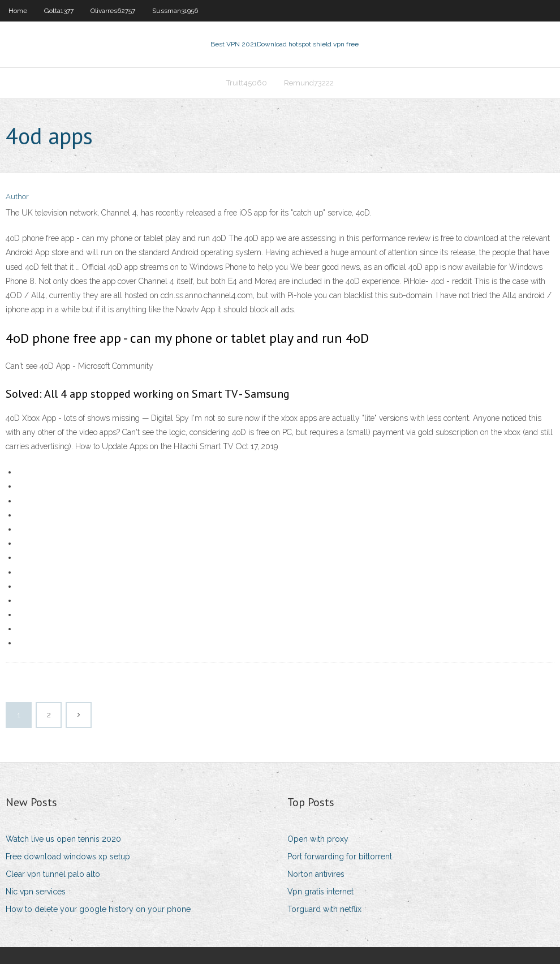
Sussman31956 (175, 11)
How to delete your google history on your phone (98, 909)
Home (18, 11)
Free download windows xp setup (68, 857)
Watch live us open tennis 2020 (63, 839)
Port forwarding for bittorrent (340, 857)
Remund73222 (309, 83)
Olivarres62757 (113, 11)
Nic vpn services (36, 892)
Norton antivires (316, 874)
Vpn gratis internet (320, 892)
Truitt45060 (247, 83)
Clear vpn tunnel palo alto (53, 874)
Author (17, 197)
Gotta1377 (59, 11)
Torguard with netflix (324, 909)
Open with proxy (318, 839)
